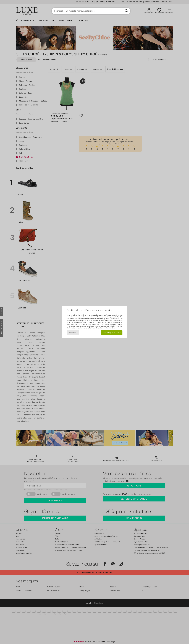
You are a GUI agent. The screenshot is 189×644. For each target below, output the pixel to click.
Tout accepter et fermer (112, 333)
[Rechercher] (126, 11)
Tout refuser (73, 333)
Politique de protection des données (102, 328)
